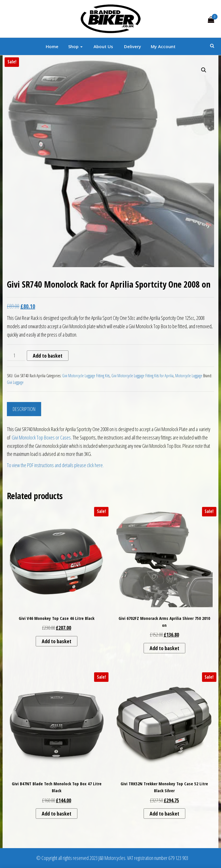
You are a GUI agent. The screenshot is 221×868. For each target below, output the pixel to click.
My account (163, 46)
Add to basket (48, 356)
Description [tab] (24, 409)
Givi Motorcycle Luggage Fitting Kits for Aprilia (142, 376)
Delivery (132, 46)
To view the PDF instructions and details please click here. (55, 465)
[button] (204, 70)
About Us (103, 46)
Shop (75, 46)
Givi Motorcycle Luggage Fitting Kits (86, 376)
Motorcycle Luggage (189, 376)
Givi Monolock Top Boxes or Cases (41, 437)
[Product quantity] (16, 356)
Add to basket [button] (57, 641)
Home (52, 46)
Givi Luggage (15, 382)
